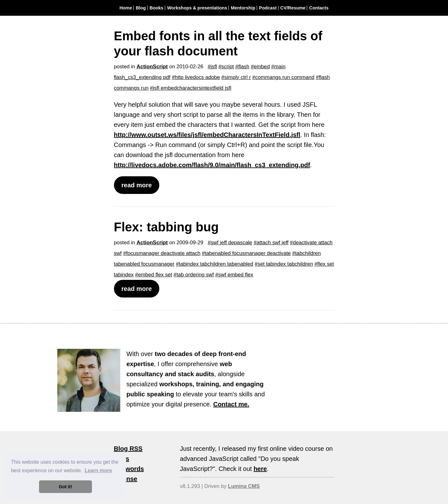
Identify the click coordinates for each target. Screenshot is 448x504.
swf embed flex (236, 275)
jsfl (214, 67)
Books (156, 8)
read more (137, 185)
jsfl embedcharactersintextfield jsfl (192, 88)
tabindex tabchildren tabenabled (216, 264)
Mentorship (243, 8)
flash (244, 67)
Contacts (319, 8)
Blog (141, 8)
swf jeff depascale (231, 243)
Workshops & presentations (197, 8)
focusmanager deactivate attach (163, 253)
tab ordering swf (195, 275)
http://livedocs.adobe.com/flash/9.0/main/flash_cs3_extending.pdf (212, 165)
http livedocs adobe (197, 77)
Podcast (268, 8)
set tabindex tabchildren (285, 264)
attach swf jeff (273, 243)
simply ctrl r (238, 77)
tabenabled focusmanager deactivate (248, 253)
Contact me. (231, 404)
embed (262, 67)
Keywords (129, 469)
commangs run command (285, 77)
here (260, 469)
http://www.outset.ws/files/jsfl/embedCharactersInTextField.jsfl (207, 135)
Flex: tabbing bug (166, 227)
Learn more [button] (98, 470)
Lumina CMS (244, 486)
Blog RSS (128, 449)
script (228, 67)
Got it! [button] (65, 487)
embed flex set (155, 275)
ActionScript (152, 67)
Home (126, 8)
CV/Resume (293, 8)
